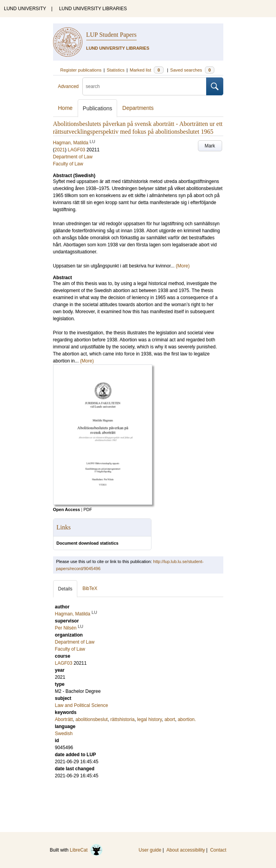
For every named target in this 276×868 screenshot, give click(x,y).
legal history (149, 719)
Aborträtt (64, 719)
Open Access (67, 509)
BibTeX (90, 588)
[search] (144, 86)
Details (65, 589)
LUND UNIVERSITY (25, 9)
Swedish (64, 733)
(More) (183, 266)
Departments (138, 108)
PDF (88, 509)
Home (65, 108)
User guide (150, 850)
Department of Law (73, 157)
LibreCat (86, 850)
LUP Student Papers (111, 35)
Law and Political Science (82, 705)
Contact (218, 850)
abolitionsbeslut (92, 719)
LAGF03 (77, 150)
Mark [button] (210, 146)
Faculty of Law (68, 164)
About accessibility (186, 850)
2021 (60, 150)
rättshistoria (123, 719)
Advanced (68, 86)
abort (170, 719)
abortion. (187, 719)
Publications (98, 108)
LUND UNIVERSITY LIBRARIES (93, 9)
